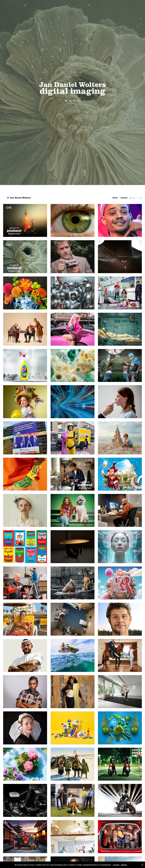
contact (124, 198)
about (115, 198)
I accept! (116, 865)
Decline (124, 865)
